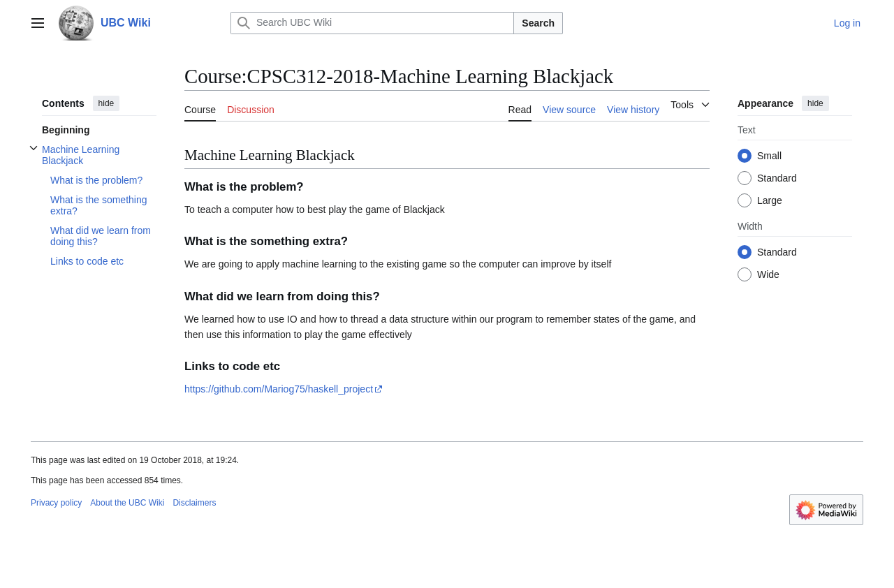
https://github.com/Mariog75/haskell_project (279, 389)
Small (769, 156)
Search (538, 23)
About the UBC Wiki (127, 503)
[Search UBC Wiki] (372, 23)
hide (107, 103)
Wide (768, 274)
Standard (777, 178)
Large (770, 200)
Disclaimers (194, 503)
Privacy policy (56, 503)
